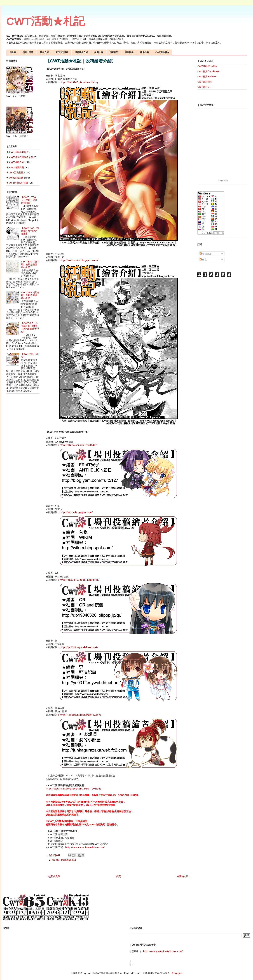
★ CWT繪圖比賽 (15, 167)
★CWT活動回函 (15, 178)
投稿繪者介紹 (81, 52)
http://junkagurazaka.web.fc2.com (80, 715)
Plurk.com (223, 181)
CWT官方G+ (204, 87)
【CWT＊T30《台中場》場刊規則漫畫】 (29, 200)
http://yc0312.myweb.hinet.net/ (79, 647)
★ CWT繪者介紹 (15, 162)
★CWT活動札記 (15, 172)
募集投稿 (144, 52)
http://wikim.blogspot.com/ (76, 512)
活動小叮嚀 (28, 52)
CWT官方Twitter (207, 76)
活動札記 (114, 52)
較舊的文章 (183, 876)
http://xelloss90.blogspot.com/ (79, 260)
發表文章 (206, 254)
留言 (203, 260)
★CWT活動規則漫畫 (17, 183)
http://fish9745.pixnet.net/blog (79, 82)
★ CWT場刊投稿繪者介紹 (62, 860)
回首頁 (13, 52)
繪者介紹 (44, 52)
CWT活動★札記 (45, 21)
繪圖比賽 (99, 52)
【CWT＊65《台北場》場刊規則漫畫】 (30, 231)
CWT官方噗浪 (205, 82)
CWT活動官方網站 (207, 66)
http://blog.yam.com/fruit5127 (78, 445)
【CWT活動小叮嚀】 (30, 355)
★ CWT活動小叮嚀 (16, 152)
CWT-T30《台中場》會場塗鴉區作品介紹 (30, 264)
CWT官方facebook (208, 71)
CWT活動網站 (162, 52)
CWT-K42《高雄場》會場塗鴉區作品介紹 (30, 295)
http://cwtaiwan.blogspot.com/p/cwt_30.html (73, 789)
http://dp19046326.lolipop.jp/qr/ (80, 580)
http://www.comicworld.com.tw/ (85, 847)
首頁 (118, 876)
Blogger (177, 973)
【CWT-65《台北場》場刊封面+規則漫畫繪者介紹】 (30, 327)
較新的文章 (54, 876)
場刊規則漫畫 (62, 52)
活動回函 (129, 52)
